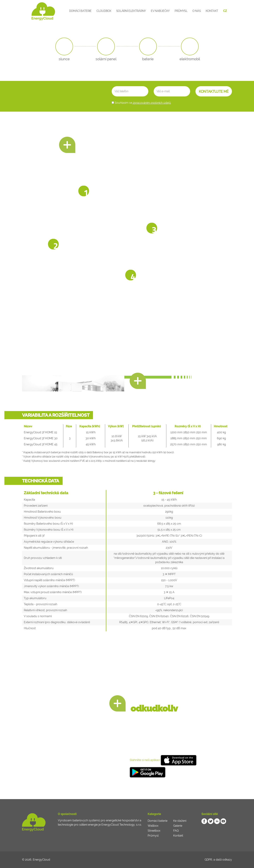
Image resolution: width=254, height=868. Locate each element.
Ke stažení (180, 821)
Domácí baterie (80, 11)
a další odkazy (223, 860)
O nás (197, 11)
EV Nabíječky (160, 11)
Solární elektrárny (131, 11)
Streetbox (154, 831)
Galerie (178, 826)
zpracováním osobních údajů (152, 103)
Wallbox (153, 826)
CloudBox (104, 11)
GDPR (208, 860)
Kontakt (212, 11)
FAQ (176, 831)
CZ (225, 11)
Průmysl (181, 11)
